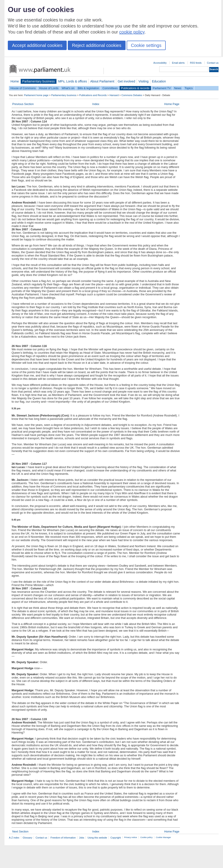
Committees (110, 88)
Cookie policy (146, 837)
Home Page (172, 104)
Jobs (82, 838)
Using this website (97, 838)
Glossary (28, 838)
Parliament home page (36, 95)
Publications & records (135, 88)
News (178, 88)
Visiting (144, 81)
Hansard (114, 95)
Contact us (213, 63)
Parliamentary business (39, 81)
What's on (68, 88)
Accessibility (160, 63)
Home (15, 81)
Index (96, 104)
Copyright (116, 838)
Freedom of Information (63, 838)
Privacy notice (131, 837)
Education (159, 81)
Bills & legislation (88, 88)
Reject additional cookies (97, 45)
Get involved (126, 81)
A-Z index (14, 838)
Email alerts (178, 63)
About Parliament (102, 81)
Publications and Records (93, 95)
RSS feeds (196, 63)
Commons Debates (132, 95)
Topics (189, 88)
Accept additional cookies (37, 45)
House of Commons (23, 88)
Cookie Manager (163, 837)
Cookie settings (146, 45)
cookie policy (132, 32)
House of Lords (49, 88)
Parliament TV (162, 88)
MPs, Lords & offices (73, 81)
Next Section (20, 831)
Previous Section (23, 104)
